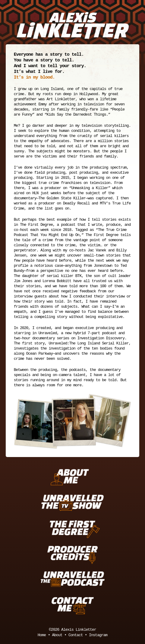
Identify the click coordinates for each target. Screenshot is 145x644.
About (57, 635)
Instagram (98, 635)
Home (42, 635)
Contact (76, 635)
